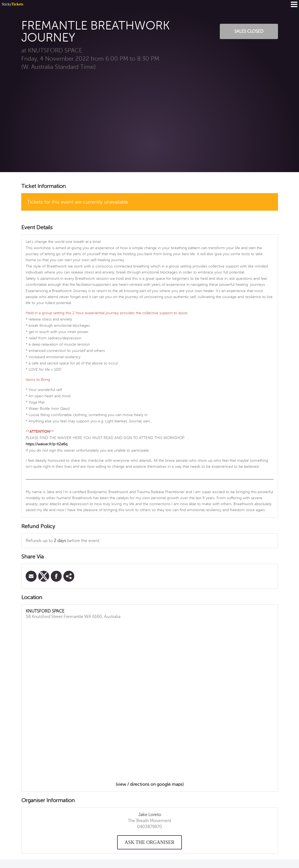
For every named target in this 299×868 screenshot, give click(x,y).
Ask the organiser (149, 842)
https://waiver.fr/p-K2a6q (47, 444)
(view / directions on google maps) (150, 784)
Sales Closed (249, 31)
